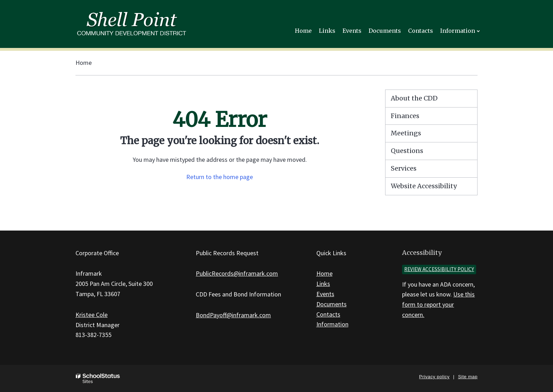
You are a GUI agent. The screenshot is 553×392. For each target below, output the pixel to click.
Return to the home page (220, 177)
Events (325, 294)
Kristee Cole (92, 315)
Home (84, 63)
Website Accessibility (424, 186)
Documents (332, 304)
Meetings (406, 133)
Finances (405, 116)
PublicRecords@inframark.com (237, 273)
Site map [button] (468, 377)
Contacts (328, 314)
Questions (407, 151)
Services (404, 168)
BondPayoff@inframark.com (233, 315)
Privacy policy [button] (434, 377)
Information (332, 324)
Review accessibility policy (439, 269)
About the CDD (414, 98)
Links (323, 284)
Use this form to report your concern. (438, 304)
